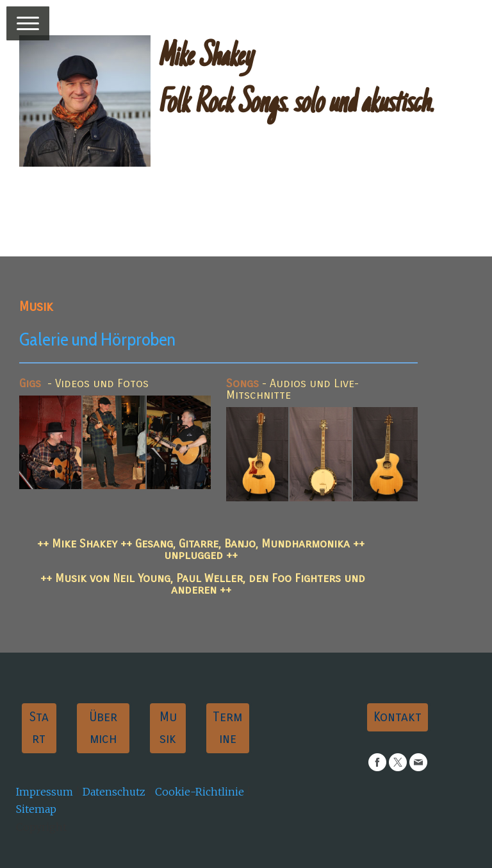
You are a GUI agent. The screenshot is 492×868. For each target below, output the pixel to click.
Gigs (30, 383)
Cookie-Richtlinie (200, 792)
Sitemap (36, 809)
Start (39, 728)
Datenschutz (114, 792)
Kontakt (398, 717)
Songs (242, 383)
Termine (227, 728)
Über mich (103, 728)
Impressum (45, 792)
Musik (168, 728)
